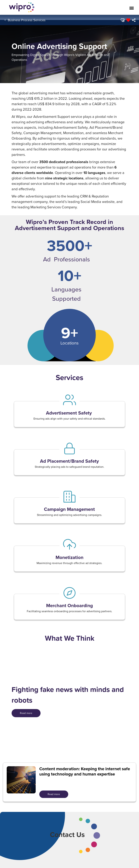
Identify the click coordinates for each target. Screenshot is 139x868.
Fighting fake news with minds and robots (68, 695)
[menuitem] (134, 20)
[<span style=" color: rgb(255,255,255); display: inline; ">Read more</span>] (26, 713)
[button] (123, 20)
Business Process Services (27, 20)
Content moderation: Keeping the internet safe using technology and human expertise (85, 772)
